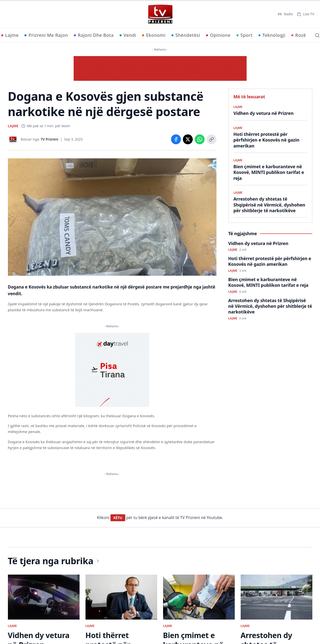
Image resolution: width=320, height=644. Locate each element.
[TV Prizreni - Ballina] (160, 14)
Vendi (128, 35)
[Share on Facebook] (176, 139)
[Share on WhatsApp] (200, 139)
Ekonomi (154, 35)
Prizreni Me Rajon (46, 35)
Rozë (299, 35)
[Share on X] (188, 139)
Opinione (218, 35)
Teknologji (272, 35)
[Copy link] (212, 139)
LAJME (13, 126)
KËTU (118, 518)
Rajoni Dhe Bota (94, 35)
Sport (245, 35)
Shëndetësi (186, 35)
